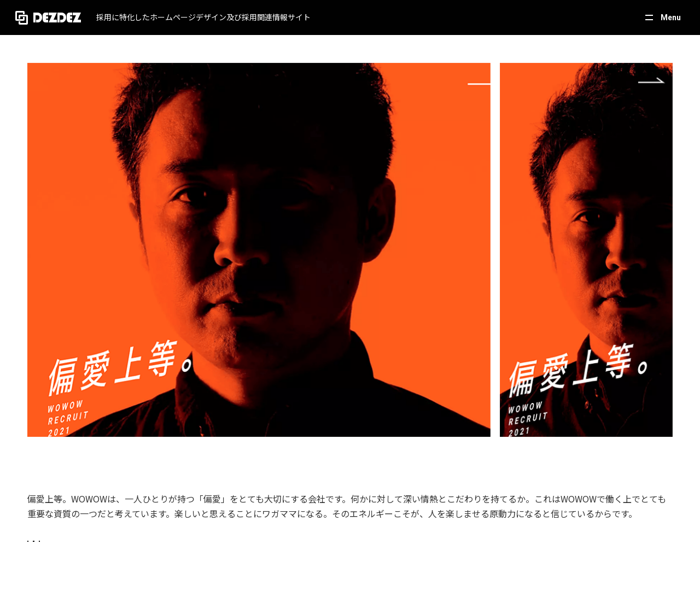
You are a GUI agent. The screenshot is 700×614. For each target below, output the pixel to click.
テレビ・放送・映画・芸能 (85, 552)
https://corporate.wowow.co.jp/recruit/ (103, 475)
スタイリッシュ (202, 552)
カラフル (316, 552)
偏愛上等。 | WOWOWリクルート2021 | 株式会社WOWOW (164, 458)
